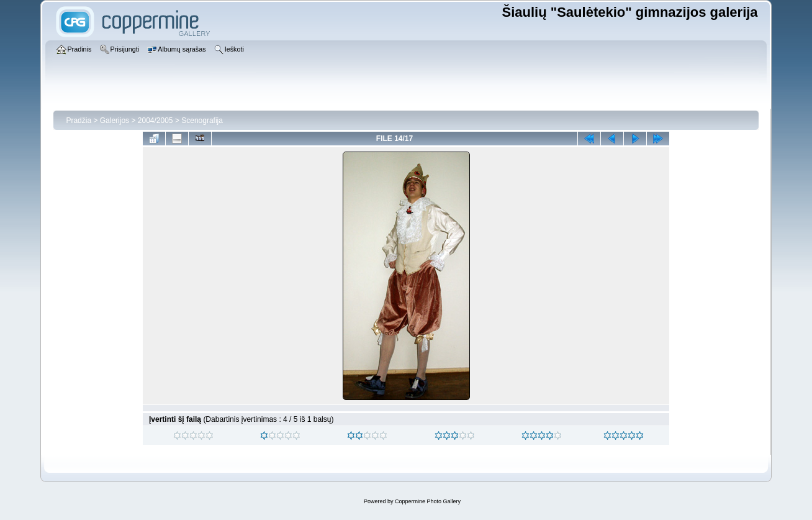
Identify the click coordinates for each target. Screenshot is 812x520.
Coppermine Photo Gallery (428, 501)
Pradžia (79, 121)
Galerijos (115, 121)
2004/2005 (156, 121)
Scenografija (202, 121)
